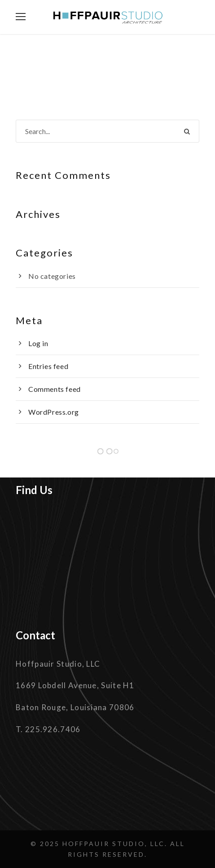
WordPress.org (54, 412)
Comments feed (55, 389)
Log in (38, 343)
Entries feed (48, 366)
